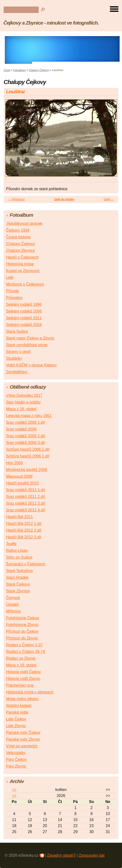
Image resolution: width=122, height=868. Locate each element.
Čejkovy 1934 (18, 230)
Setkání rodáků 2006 (24, 311)
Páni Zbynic (16, 766)
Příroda (12, 291)
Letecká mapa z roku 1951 (29, 416)
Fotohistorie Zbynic (22, 625)
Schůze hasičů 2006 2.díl (28, 456)
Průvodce (14, 298)
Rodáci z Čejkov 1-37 (24, 645)
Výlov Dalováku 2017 (24, 395)
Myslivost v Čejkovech (25, 284)
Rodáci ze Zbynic (21, 658)
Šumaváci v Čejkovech (26, 564)
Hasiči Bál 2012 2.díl (24, 530)
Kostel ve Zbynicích (23, 271)
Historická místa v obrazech (30, 692)
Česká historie (18, 237)
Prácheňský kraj (20, 685)
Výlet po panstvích (22, 746)
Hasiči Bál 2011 (19, 517)
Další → (109, 199)
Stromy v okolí (18, 352)
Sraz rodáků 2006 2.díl (25, 436)
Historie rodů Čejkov (23, 672)
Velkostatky (16, 753)
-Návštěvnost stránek (24, 224)
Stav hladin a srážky (23, 402)
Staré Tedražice (19, 571)
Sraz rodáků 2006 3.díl (25, 443)
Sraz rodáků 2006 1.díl (25, 422)
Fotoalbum (19, 70)
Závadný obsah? (61, 855)
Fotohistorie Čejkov (23, 618)
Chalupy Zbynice (20, 251)
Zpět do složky (64, 199)
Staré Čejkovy (18, 584)
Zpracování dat (92, 855)
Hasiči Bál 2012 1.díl (24, 524)
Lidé (10, 277)
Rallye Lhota (17, 551)
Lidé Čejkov (16, 719)
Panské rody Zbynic (23, 739)
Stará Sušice (17, 331)
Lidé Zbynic (16, 726)
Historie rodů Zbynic (23, 679)
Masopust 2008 (19, 476)
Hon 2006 (14, 463)
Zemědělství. (17, 372)
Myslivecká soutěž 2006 (27, 470)
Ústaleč (12, 604)
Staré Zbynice (18, 591)
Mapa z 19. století (21, 665)
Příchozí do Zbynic (22, 638)
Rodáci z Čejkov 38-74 (25, 652)
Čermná (13, 598)
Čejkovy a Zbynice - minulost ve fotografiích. (51, 23)
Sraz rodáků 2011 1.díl (25, 490)
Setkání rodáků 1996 (24, 304)
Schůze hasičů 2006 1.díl (28, 449)
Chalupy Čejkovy (39, 70)
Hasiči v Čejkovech (22, 257)
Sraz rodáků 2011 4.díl (25, 510)
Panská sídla (17, 712)
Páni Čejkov (16, 760)
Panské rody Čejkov (23, 733)
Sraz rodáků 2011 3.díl (25, 503)
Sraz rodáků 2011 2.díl (25, 497)
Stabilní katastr (19, 706)
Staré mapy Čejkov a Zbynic (30, 338)
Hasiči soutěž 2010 (22, 483)
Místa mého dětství (22, 699)
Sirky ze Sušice (19, 557)
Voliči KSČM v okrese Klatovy (31, 365)
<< (14, 790)
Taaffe (11, 544)
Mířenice (13, 611)
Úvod (7, 70)
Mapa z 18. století (21, 409)
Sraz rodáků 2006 (21, 429)
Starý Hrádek (17, 578)
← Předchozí (16, 199)
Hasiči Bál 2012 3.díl (24, 537)
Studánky (14, 358)
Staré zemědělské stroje (27, 345)
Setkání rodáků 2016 (24, 325)
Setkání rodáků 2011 (24, 318)
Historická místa (20, 264)
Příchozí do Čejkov (22, 631)
